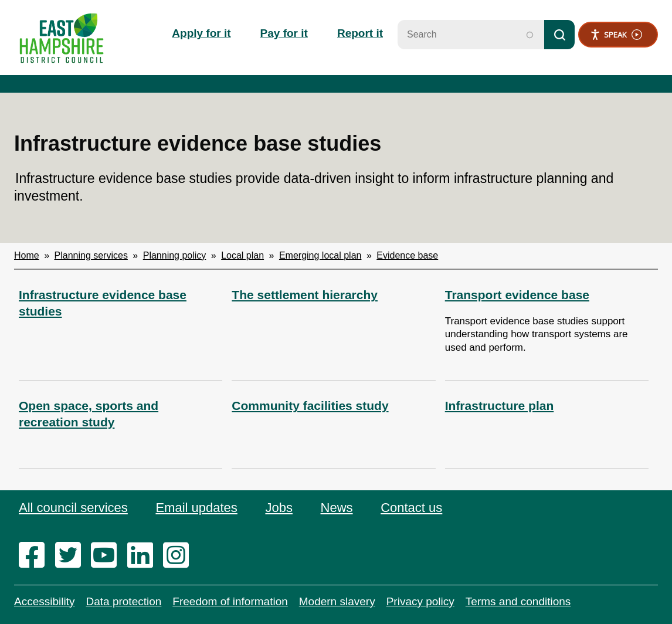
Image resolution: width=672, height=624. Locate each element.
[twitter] (72, 556)
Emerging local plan (320, 255)
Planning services (91, 255)
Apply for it (201, 33)
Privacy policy (420, 601)
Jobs (279, 508)
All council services (73, 508)
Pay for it (284, 33)
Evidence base (407, 255)
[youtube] (108, 556)
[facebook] (35, 556)
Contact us (411, 508)
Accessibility (44, 601)
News (337, 508)
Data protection (123, 601)
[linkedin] (144, 556)
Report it (360, 33)
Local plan (242, 255)
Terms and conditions (518, 601)
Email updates (196, 508)
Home (27, 255)
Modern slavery (337, 601)
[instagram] (180, 556)
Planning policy (175, 255)
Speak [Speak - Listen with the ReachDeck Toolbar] (616, 35)
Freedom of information (230, 601)
